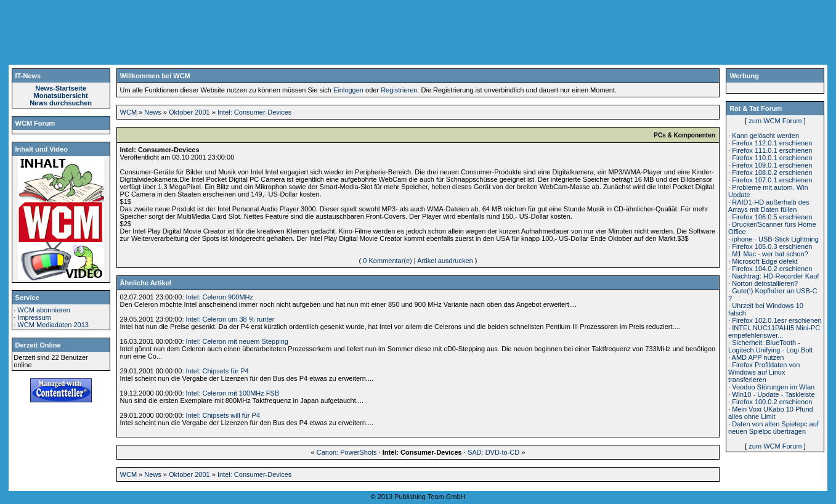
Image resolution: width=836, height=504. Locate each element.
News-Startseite (61, 88)
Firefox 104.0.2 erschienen (772, 269)
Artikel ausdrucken (445, 261)
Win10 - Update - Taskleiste (773, 394)
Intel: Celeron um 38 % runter (230, 319)
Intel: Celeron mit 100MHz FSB (233, 393)
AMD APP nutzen (758, 357)
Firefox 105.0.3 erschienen (772, 246)
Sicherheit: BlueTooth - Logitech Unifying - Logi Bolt (770, 346)
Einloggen (348, 90)
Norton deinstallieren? (765, 283)
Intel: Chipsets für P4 (217, 371)
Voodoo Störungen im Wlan (773, 387)
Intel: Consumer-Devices (254, 112)
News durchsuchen (61, 103)
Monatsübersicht (61, 96)
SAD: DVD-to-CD (493, 452)
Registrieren (399, 90)
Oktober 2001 (189, 112)
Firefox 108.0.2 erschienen (772, 173)
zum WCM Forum (775, 121)
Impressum (34, 317)
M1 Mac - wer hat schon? (770, 254)
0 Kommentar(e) (387, 261)
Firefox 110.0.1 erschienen (772, 158)
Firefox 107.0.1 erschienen (772, 180)
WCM (129, 112)
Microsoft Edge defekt (765, 261)
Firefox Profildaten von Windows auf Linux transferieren (764, 372)
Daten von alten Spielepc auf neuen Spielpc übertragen (773, 428)
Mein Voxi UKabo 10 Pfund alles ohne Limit (771, 413)
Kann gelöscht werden (765, 136)
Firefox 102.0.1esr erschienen (777, 320)
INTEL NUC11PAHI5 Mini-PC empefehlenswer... (774, 331)
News (153, 112)
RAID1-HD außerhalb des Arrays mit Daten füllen (769, 206)
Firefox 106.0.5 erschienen (772, 217)
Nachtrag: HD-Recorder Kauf (775, 276)
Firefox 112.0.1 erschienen (772, 143)
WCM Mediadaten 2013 (53, 325)
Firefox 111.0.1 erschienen (772, 150)
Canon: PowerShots (347, 452)
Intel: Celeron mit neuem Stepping (237, 341)
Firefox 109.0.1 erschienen (772, 165)
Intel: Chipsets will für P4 (223, 415)
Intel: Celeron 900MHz (220, 297)
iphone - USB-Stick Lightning (775, 239)
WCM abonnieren (44, 310)
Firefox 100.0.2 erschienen (772, 402)
